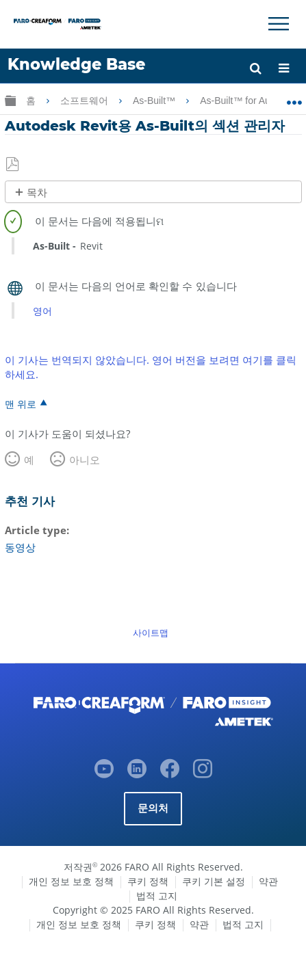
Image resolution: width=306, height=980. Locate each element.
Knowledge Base (76, 64)
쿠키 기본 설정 (214, 881)
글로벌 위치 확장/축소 (294, 98)
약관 (268, 881)
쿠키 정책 (148, 881)
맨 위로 (21, 403)
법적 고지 (157, 896)
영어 (42, 311)
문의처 (153, 808)
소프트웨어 (86, 101)
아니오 (85, 460)
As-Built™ (155, 101)
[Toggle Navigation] (279, 24)
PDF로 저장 (13, 165)
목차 (37, 193)
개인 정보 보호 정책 (71, 881)
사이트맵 (151, 633)
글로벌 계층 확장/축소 (10, 100)
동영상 (20, 547)
